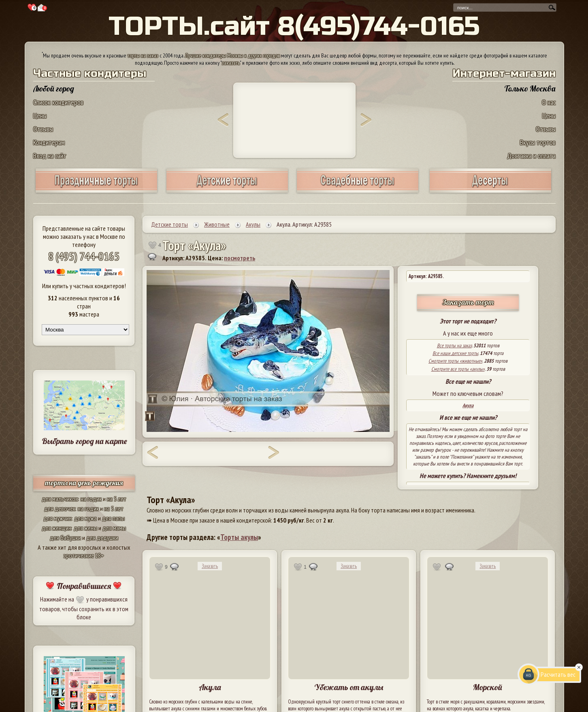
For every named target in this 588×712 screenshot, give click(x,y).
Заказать (210, 566)
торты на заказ (143, 55)
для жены (85, 528)
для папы (113, 518)
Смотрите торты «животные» (455, 361)
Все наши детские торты (455, 353)
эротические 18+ (84, 555)
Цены (40, 116)
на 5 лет (117, 499)
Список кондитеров (58, 102)
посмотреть (240, 258)
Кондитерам (49, 142)
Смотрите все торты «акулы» (458, 369)
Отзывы (43, 129)
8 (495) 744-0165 (84, 256)
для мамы (114, 528)
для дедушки (102, 538)
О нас (549, 102)
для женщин (56, 528)
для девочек (60, 508)
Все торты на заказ (454, 345)
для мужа (85, 518)
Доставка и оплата (531, 156)
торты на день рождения (84, 483)
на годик (91, 499)
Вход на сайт (50, 156)
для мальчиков (60, 499)
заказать (231, 63)
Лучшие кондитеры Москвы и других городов (232, 55)
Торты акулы (239, 537)
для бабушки (65, 538)
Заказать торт (468, 302)
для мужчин (58, 518)
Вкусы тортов (538, 142)
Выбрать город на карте (84, 441)
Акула (468, 405)
